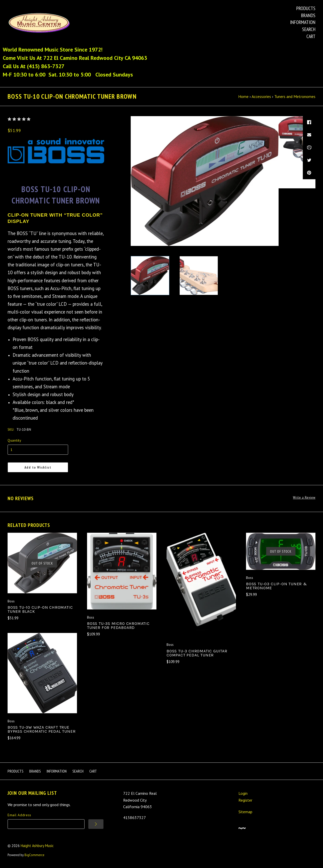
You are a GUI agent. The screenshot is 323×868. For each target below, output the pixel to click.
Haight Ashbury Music (37, 846)
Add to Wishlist (38, 467)
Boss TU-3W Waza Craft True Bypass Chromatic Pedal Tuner (42, 729)
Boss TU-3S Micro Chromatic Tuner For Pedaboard (118, 626)
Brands (308, 15)
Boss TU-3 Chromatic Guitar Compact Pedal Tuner (197, 653)
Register (245, 800)
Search (309, 29)
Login (243, 793)
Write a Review (304, 497)
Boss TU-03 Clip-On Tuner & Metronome (277, 586)
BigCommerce (34, 855)
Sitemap (245, 812)
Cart (311, 36)
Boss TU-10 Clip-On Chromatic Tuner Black (40, 609)
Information (303, 22)
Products (306, 8)
